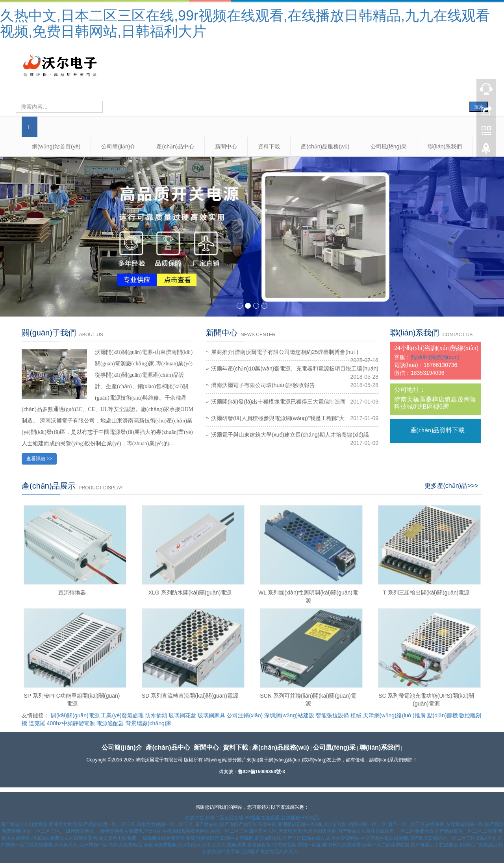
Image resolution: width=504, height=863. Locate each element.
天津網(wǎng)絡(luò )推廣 (394, 715)
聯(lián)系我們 (445, 146)
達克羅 (37, 723)
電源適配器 (110, 723)
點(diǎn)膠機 (443, 715)
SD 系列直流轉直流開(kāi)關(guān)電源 (190, 696)
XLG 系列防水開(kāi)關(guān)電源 (190, 593)
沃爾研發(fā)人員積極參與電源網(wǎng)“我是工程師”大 (278, 418)
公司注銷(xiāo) (245, 715)
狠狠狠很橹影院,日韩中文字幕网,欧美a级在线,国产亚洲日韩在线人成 (258, 838)
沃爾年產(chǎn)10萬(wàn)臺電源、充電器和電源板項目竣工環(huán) (295, 369)
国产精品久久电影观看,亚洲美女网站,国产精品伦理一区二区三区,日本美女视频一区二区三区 (97, 824)
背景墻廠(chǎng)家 (149, 723)
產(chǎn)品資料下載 (438, 430)
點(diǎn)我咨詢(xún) (435, 357)
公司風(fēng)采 (389, 146)
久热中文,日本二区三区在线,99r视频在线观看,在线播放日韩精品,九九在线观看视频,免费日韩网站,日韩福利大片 (245, 23)
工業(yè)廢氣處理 (122, 715)
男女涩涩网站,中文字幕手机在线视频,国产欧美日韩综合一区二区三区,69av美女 (414, 838)
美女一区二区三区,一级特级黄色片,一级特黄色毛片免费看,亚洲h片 (92, 831)
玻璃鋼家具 (211, 715)
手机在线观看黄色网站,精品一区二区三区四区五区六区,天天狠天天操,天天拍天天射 (249, 831)
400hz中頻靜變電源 (71, 723)
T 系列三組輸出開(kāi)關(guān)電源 (426, 593)
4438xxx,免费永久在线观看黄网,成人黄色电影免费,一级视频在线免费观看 (108, 838)
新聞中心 (226, 146)
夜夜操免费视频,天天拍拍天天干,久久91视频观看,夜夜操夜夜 (207, 845)
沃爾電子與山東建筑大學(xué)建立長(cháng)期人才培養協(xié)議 (290, 435)
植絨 (356, 715)
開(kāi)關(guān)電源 (75, 715)
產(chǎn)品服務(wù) (325, 146)
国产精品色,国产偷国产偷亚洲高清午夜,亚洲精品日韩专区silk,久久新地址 (271, 824)
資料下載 (269, 146)
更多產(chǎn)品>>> (451, 486)
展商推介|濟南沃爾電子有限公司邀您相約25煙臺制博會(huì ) (285, 352)
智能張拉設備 (332, 715)
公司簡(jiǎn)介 (118, 146)
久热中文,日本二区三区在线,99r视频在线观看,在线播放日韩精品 (252, 818)
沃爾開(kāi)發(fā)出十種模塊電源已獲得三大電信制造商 (278, 402)
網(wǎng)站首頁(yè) (56, 146)
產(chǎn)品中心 (175, 146)
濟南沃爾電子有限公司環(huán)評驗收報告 (263, 385)
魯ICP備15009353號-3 (261, 772)
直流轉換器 (72, 593)
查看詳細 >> (39, 459)
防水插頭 (156, 715)
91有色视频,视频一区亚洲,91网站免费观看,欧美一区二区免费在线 (341, 845)
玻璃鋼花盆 (182, 715)
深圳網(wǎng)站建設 (289, 715)
